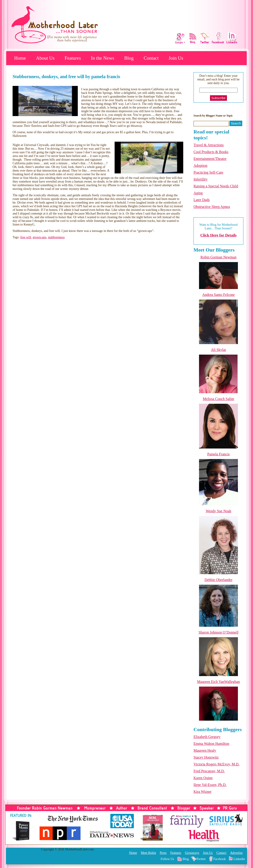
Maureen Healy (205, 750)
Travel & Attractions (209, 145)
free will (26, 237)
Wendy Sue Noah (218, 511)
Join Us (176, 58)
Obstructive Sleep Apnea (212, 207)
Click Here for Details (218, 235)
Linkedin (239, 859)
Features (73, 58)
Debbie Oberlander (218, 580)
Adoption (200, 166)
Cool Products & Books (211, 152)
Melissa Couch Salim (219, 399)
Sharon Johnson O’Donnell (218, 632)
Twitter (201, 859)
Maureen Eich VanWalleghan (219, 682)
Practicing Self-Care (208, 172)
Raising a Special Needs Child (216, 186)
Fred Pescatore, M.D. (209, 771)
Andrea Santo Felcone (218, 295)
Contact (151, 58)
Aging (198, 193)
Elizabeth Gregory (207, 737)
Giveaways (192, 853)
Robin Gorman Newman (218, 257)
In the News (103, 58)
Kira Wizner (203, 792)
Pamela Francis (218, 454)
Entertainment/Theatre (210, 159)
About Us (45, 58)
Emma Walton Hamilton (211, 744)
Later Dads (202, 200)
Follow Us (167, 859)
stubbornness (56, 237)
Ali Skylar (218, 350)
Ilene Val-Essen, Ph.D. (210, 785)
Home (20, 58)
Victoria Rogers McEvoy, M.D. (217, 764)
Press (163, 853)
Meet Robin (148, 853)
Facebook (220, 859)
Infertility (201, 179)
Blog (129, 58)
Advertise (236, 853)
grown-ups (40, 237)
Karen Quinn (203, 778)
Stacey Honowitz (206, 757)
